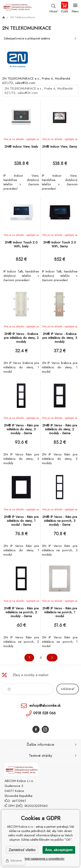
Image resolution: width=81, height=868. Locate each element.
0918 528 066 (44, 713)
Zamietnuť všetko (22, 850)
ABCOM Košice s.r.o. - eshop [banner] (17, 8)
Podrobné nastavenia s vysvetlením (40, 859)
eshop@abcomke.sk (45, 705)
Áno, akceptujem (59, 850)
